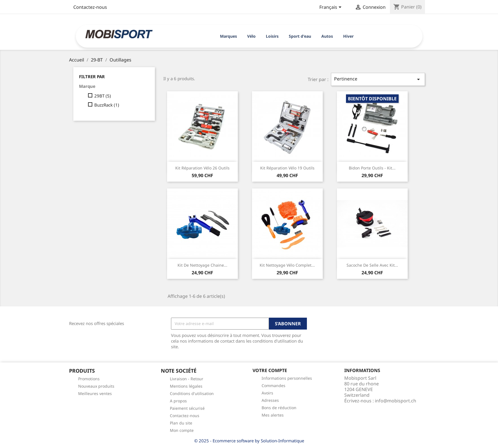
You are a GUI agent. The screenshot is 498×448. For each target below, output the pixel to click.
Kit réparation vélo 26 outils (202, 168)
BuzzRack (107, 105)
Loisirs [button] (272, 36)
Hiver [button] (348, 36)
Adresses (270, 400)
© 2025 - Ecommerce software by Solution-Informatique (249, 441)
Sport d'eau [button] (300, 36)
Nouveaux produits (96, 386)
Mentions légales (186, 386)
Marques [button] (228, 36)
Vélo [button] (251, 36)
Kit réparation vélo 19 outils (287, 168)
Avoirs (267, 393)
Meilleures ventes (95, 393)
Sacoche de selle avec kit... (372, 265)
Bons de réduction (279, 408)
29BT (103, 96)
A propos (178, 401)
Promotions (89, 379)
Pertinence (378, 79)
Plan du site (181, 423)
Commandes (273, 386)
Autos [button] (327, 36)
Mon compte (182, 430)
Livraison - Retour (187, 379)
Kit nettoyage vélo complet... (287, 265)
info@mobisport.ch (396, 401)
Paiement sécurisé (187, 408)
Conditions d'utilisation (192, 393)
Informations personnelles (287, 378)
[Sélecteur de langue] (331, 8)
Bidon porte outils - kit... (372, 168)
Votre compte (270, 370)
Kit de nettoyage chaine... (202, 265)
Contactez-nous (90, 7)
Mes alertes (273, 415)
